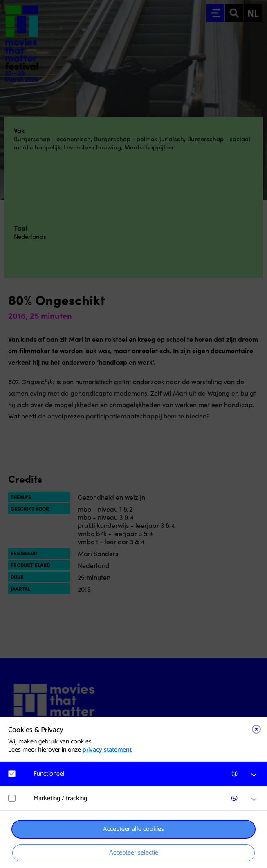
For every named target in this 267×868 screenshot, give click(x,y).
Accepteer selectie (134, 853)
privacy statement (107, 750)
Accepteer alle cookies (133, 829)
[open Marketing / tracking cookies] (254, 799)
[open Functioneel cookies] (254, 775)
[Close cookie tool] (256, 729)
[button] (138, 774)
